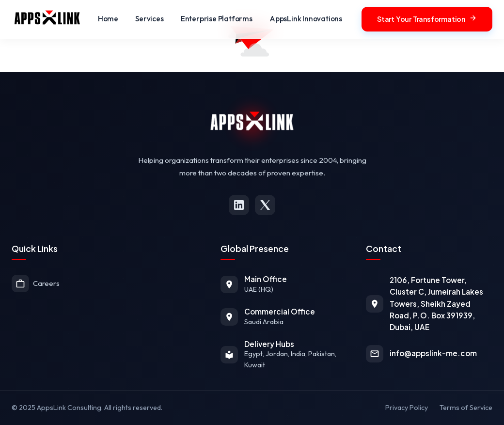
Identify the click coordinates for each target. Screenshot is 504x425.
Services (149, 19)
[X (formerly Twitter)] (265, 205)
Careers (36, 283)
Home (108, 19)
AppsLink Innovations (306, 19)
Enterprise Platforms (217, 19)
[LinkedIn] (239, 205)
